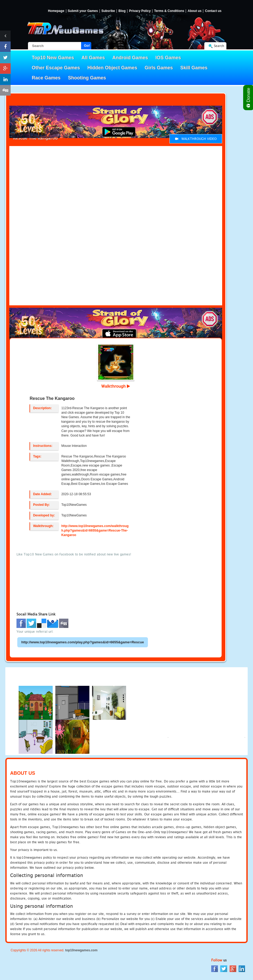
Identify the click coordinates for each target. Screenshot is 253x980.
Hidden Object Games (112, 68)
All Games (93, 58)
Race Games (46, 78)
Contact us (213, 11)
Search (219, 46)
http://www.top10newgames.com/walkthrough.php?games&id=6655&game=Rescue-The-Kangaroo (95, 530)
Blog (122, 11)
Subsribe (108, 11)
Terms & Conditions (169, 11)
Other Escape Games (56, 68)
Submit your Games (83, 11)
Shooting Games (87, 78)
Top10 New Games (53, 58)
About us (194, 11)
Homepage (56, 11)
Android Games (130, 58)
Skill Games (194, 68)
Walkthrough (116, 386)
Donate (249, 98)
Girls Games (159, 68)
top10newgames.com (81, 950)
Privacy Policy (140, 11)
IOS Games (168, 58)
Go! (87, 46)
